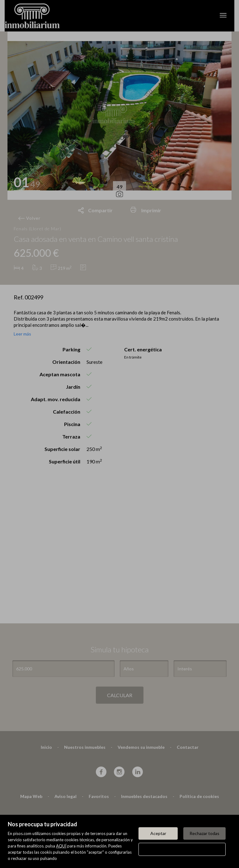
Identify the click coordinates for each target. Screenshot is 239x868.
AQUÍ (61, 846)
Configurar (182, 849)
